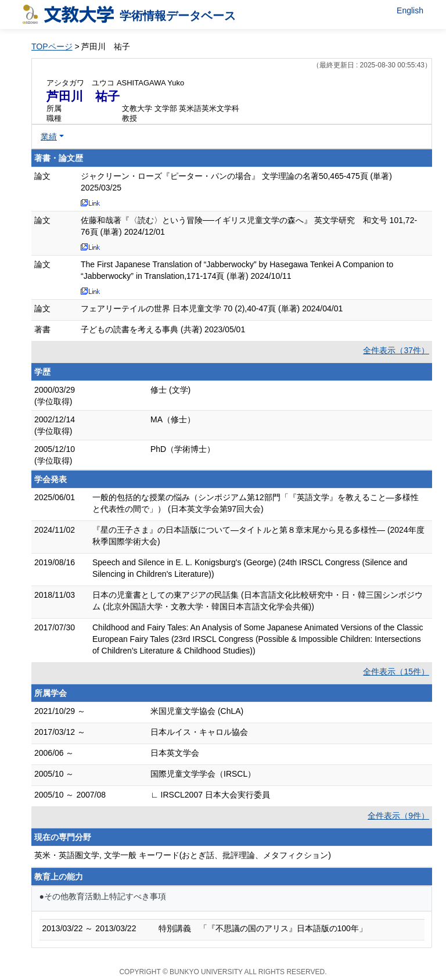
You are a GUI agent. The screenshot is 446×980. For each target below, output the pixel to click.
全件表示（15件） (396, 672)
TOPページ (52, 46)
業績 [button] (49, 137)
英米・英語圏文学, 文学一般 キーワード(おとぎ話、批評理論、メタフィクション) (183, 855)
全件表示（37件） (396, 350)
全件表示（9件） (398, 816)
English (410, 10)
